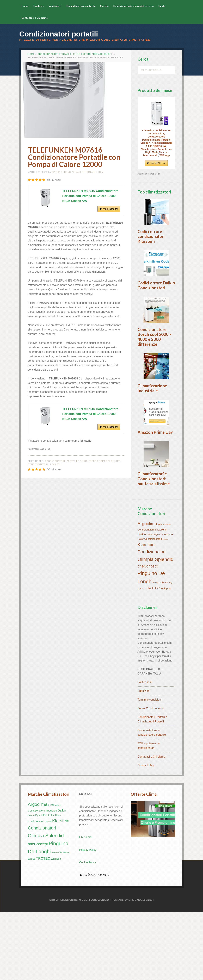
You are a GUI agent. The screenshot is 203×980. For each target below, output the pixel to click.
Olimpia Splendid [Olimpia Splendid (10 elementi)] (156, 627)
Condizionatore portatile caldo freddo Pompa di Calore (75, 54)
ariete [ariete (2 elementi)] (161, 592)
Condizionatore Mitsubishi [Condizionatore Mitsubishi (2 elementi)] (152, 597)
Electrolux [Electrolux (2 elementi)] (168, 602)
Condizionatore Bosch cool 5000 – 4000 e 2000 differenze (155, 371)
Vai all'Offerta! (110, 209)
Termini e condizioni (150, 767)
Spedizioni (144, 759)
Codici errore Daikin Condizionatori (156, 308)
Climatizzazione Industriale (152, 433)
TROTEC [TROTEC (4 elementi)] (153, 656)
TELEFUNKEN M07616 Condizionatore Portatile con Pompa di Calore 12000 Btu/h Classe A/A (90, 196)
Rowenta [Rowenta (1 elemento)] (157, 650)
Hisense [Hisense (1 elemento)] (165, 607)
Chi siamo (85, 905)
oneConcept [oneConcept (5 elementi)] (148, 634)
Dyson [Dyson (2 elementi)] (158, 602)
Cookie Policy (146, 833)
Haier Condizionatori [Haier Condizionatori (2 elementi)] (149, 607)
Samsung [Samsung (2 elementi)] (167, 650)
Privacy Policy (88, 918)
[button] (156, 217)
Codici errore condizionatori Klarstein (151, 248)
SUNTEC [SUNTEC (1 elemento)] (141, 657)
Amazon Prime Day (155, 489)
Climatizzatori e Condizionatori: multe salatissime (154, 547)
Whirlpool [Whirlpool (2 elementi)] (166, 656)
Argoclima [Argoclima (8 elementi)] (147, 591)
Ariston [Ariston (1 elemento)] (168, 592)
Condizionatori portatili (59, 34)
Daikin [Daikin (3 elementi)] (142, 602)
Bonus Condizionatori (151, 776)
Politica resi (145, 750)
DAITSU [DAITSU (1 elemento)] (150, 602)
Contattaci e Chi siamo (151, 824)
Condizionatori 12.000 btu (45, 464)
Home (31, 54)
